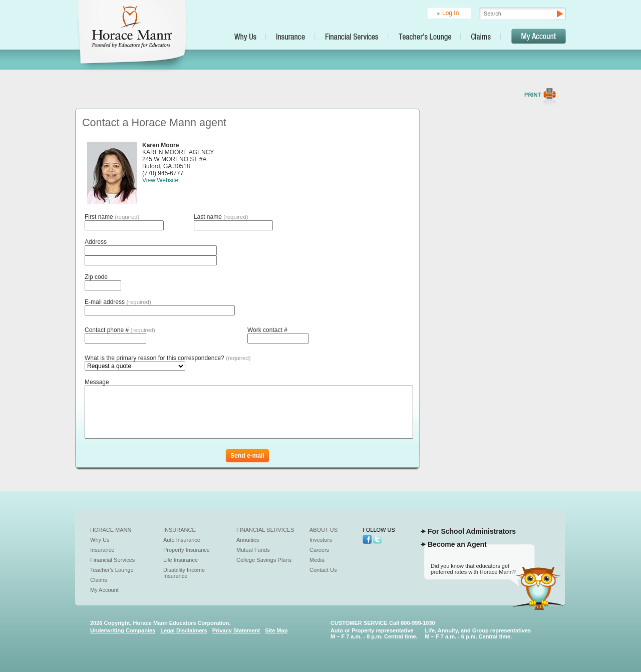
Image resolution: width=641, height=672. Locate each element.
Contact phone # (120, 330)
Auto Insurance (182, 540)
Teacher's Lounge (112, 570)
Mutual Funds (253, 550)
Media (317, 560)
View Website (160, 180)
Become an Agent (457, 544)
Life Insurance (181, 560)
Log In (450, 13)
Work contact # (267, 330)
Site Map (276, 630)
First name (112, 217)
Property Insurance (187, 550)
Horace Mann (111, 530)
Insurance (102, 550)
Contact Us (323, 570)
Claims (99, 580)
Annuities (248, 540)
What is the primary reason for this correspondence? (168, 358)
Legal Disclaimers (184, 630)
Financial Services (112, 560)
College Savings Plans (264, 560)
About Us (324, 530)
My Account (104, 590)
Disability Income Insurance (184, 573)
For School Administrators (472, 531)
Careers (319, 550)
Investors (321, 540)
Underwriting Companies (123, 630)
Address (96, 242)
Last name (221, 217)
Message (97, 382)
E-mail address (118, 302)
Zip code (96, 277)
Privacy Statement (236, 630)
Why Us (100, 540)
